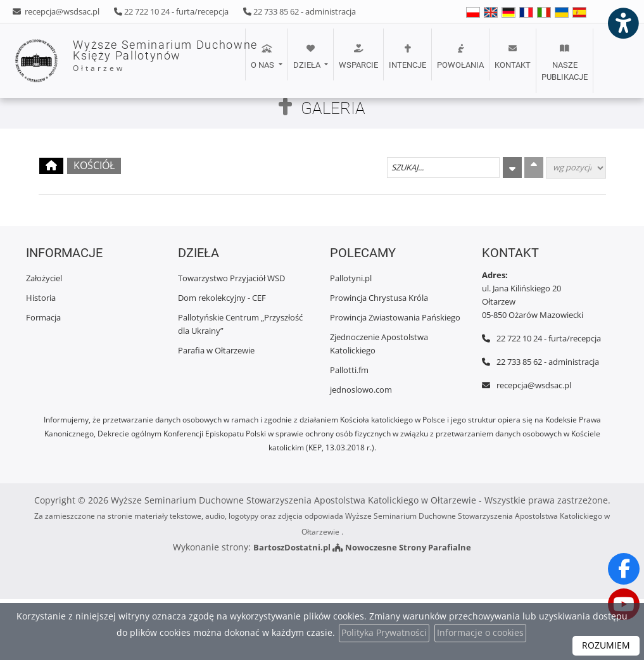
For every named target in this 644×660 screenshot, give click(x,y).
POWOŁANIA (460, 57)
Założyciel (44, 278)
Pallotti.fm (349, 370)
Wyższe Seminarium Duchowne (124, 61)
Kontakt (513, 57)
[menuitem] (266, 61)
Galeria (333, 108)
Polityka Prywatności (384, 633)
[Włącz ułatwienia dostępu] (622, 22)
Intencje (407, 57)
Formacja (43, 317)
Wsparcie (358, 57)
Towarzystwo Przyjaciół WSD (231, 278)
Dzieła (308, 57)
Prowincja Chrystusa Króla (379, 298)
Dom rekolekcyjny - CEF (222, 298)
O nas (263, 57)
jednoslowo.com (361, 390)
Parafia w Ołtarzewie (216, 350)
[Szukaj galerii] (443, 168)
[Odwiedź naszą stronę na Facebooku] (624, 569)
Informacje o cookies (480, 633)
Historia (41, 298)
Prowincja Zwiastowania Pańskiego (395, 317)
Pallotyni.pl (351, 278)
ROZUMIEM (606, 646)
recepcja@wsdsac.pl (61, 11)
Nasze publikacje (565, 63)
